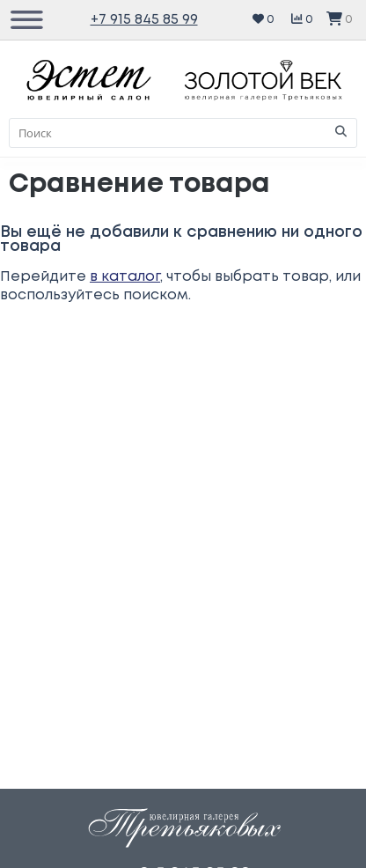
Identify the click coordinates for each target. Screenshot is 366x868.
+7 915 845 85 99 (144, 20)
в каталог (125, 277)
